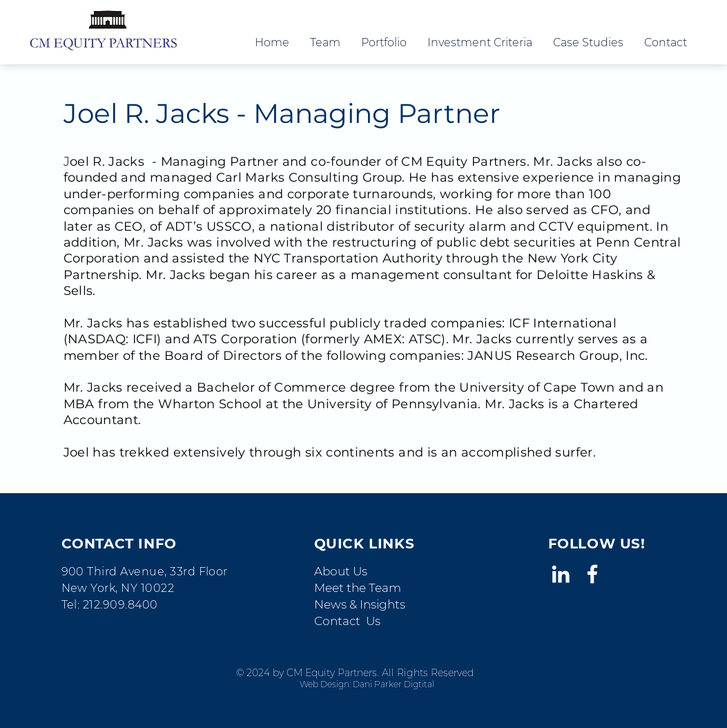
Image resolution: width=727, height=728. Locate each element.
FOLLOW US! (597, 544)
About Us (341, 571)
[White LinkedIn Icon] (561, 574)
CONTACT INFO (119, 544)
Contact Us (347, 621)
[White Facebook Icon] (592, 574)
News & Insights (360, 604)
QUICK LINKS (365, 544)
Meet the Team (358, 588)
